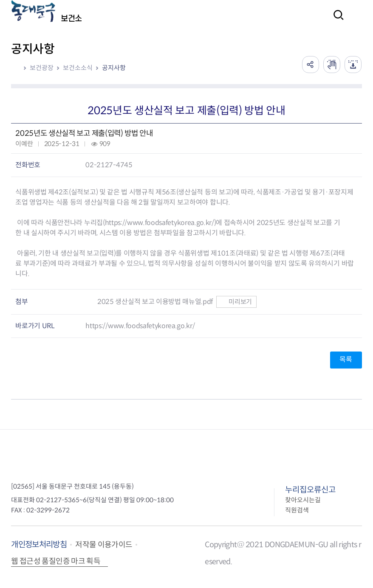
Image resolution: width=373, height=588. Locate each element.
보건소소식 (78, 68)
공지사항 (114, 68)
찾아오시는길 (303, 500)
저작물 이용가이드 (104, 545)
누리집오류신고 (310, 490)
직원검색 (297, 510)
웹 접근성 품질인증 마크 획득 (56, 561)
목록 (346, 359)
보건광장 (42, 68)
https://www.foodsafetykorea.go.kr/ (160, 223)
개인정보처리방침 (39, 544)
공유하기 (311, 65)
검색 (336, 21)
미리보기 (236, 302)
